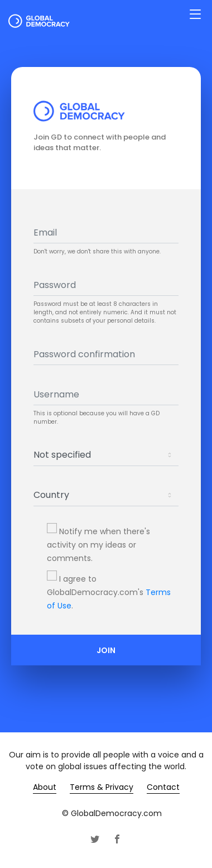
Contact (163, 787)
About (45, 787)
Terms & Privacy (102, 787)
